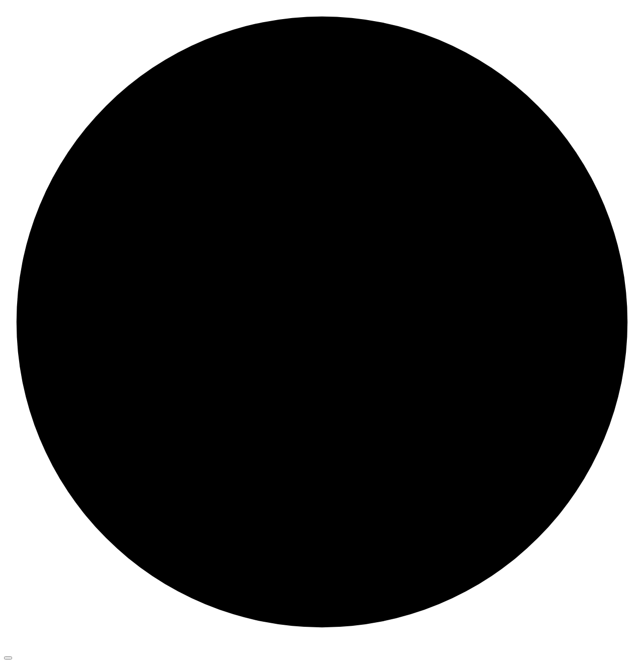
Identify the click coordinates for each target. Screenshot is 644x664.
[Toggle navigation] (8, 658)
